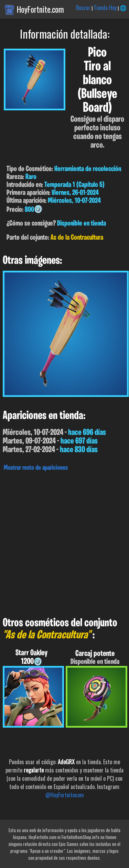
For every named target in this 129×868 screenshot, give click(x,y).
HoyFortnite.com (40, 9)
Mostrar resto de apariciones (36, 468)
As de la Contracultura (77, 238)
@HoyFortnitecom (65, 795)
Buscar (83, 8)
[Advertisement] (64, 542)
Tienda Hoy (105, 8)
